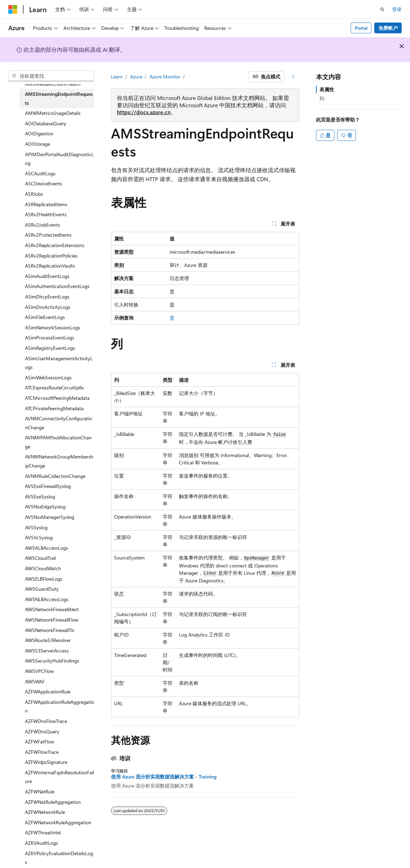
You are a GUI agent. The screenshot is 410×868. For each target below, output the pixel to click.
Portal (361, 28)
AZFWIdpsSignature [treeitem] (46, 762)
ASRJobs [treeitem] (34, 194)
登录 (397, 9)
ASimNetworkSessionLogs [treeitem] (53, 327)
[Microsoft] (13, 9)
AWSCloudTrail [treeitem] (40, 558)
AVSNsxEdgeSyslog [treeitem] (45, 507)
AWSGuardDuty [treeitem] (42, 589)
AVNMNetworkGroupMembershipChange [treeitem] (59, 461)
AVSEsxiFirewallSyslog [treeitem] (48, 486)
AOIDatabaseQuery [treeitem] (46, 123)
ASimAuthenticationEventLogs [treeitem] (57, 286)
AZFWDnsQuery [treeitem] (42, 731)
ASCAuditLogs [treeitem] (40, 173)
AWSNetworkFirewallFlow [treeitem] (52, 620)
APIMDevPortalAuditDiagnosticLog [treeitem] (59, 159)
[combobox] (51, 76)
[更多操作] (293, 77)
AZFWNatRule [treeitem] (40, 791)
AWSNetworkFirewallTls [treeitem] (50, 630)
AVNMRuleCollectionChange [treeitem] (55, 476)
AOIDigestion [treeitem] (39, 133)
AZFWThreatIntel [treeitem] (43, 832)
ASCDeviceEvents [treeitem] (44, 183)
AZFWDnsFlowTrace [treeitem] (46, 721)
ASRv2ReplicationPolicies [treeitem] (51, 256)
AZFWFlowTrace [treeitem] (42, 752)
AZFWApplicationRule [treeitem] (48, 692)
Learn (117, 77)
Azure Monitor (165, 77)
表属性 (327, 89)
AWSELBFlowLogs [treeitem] (44, 579)
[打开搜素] (382, 9)
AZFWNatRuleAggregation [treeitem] (53, 802)
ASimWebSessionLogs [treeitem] (48, 377)
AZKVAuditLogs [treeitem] (41, 843)
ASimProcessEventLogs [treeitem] (50, 338)
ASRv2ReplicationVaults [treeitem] (50, 266)
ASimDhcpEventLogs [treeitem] (47, 297)
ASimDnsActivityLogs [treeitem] (48, 307)
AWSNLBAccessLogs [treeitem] (47, 599)
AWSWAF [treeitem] (35, 681)
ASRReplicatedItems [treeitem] (46, 204)
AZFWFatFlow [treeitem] (40, 741)
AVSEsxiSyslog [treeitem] (40, 496)
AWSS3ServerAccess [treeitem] (47, 651)
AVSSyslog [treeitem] (36, 527)
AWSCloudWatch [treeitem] (43, 568)
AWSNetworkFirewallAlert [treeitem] (52, 609)
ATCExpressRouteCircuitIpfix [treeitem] (54, 387)
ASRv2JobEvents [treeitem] (42, 225)
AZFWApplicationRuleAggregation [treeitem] (59, 706)
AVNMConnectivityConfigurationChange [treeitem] (58, 423)
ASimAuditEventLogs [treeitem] (47, 276)
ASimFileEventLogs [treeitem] (45, 317)
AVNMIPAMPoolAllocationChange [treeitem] (58, 442)
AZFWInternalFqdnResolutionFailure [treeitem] (59, 777)
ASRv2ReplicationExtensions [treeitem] (55, 245)
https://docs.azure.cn (144, 112)
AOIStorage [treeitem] (37, 144)
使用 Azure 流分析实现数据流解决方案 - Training (164, 777)
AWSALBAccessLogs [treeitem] (46, 548)
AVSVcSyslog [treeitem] (39, 537)
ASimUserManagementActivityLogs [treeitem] (59, 363)
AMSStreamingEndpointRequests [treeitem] (59, 98)
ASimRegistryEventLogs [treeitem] (50, 348)
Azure (136, 77)
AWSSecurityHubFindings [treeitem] (52, 661)
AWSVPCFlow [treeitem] (39, 671)
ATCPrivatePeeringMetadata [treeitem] (54, 408)
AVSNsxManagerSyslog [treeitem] (50, 517)
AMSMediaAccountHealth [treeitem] (53, 84)
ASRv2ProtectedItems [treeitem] (48, 235)
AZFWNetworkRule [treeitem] (45, 812)
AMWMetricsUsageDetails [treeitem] (53, 113)
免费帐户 (388, 28)
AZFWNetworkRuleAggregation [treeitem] (58, 822)
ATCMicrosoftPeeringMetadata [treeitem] (57, 398)
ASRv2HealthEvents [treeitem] (46, 214)
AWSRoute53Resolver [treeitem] (48, 640)
